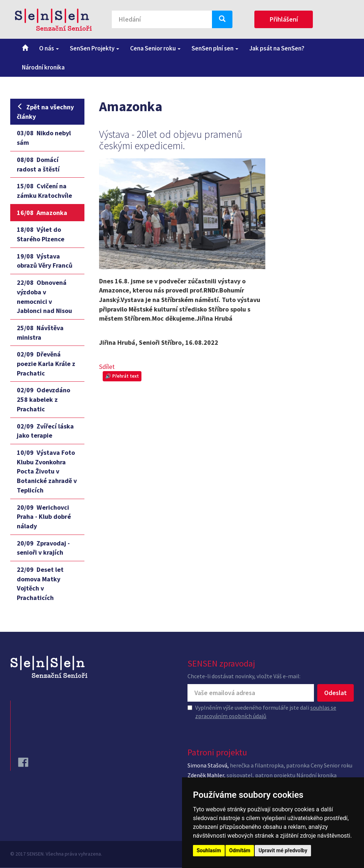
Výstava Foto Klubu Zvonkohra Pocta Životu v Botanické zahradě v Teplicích (47, 471)
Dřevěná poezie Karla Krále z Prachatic (46, 363)
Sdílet (107, 367)
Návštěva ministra (40, 333)
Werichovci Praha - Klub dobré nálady (44, 517)
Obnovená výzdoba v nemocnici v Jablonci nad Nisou (44, 297)
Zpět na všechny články (45, 112)
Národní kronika (43, 67)
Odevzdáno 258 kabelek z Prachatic (43, 399)
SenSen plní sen (215, 48)
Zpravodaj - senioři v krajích (43, 548)
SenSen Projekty (94, 48)
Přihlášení (284, 19)
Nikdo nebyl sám (44, 138)
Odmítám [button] (240, 850)
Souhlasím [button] (209, 850)
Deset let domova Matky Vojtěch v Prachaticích (40, 584)
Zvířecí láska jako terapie (45, 431)
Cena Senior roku (155, 48)
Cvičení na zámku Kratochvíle (44, 191)
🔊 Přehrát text (122, 376)
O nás (49, 48)
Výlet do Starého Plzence (41, 234)
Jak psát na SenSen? (277, 48)
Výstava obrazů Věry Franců (45, 261)
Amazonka (42, 213)
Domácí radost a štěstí (38, 164)
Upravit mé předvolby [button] (283, 850)
